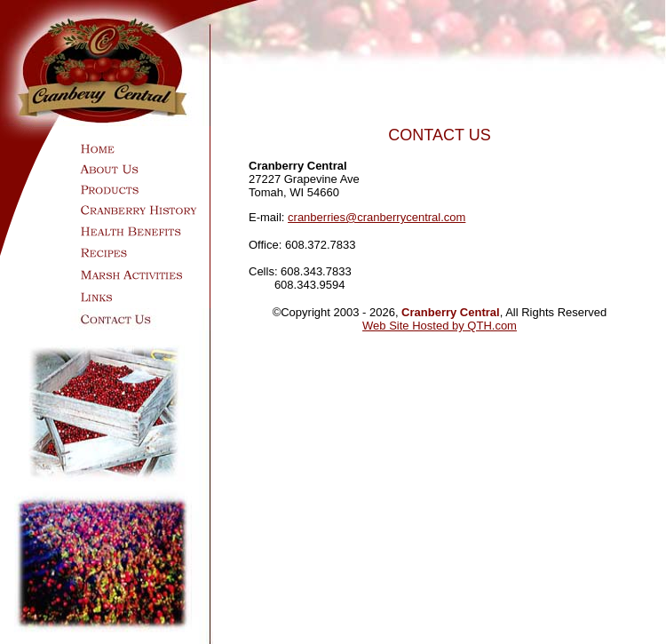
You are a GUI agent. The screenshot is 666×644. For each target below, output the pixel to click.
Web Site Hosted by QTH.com (440, 326)
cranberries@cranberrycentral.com (377, 217)
